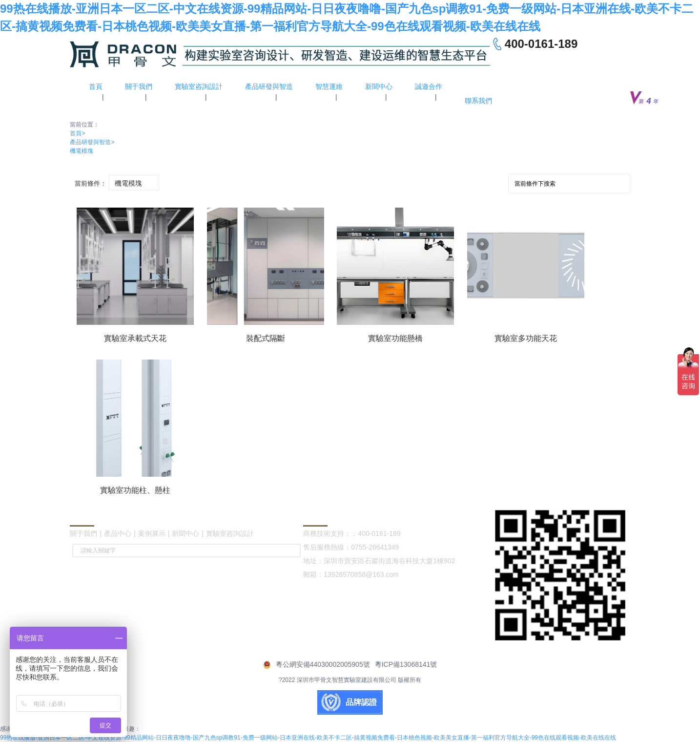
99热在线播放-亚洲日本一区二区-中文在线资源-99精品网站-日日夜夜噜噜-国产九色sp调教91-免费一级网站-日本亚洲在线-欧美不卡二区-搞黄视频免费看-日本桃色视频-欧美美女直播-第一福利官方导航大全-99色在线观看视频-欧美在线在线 (308, 738)
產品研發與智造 (92, 142)
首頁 (77, 133)
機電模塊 (82, 151)
